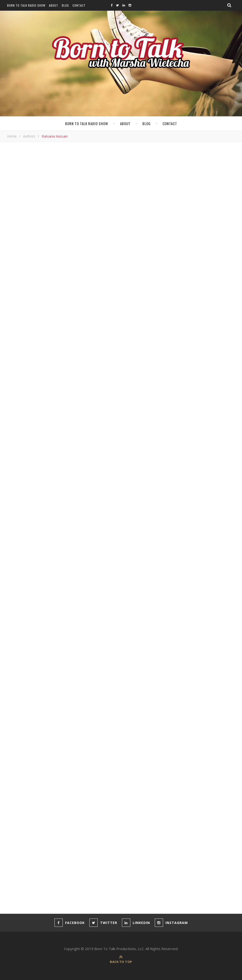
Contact (79, 5)
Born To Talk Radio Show (26, 5)
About (54, 5)
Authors (29, 136)
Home (12, 136)
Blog (65, 5)
